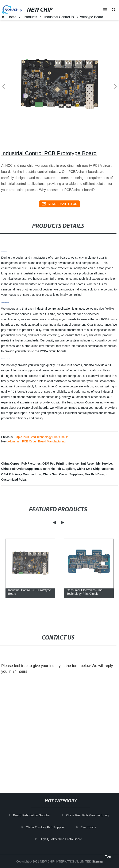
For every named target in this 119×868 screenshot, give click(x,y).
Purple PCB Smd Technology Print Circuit (41, 437)
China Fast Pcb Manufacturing (88, 815)
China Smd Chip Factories (95, 469)
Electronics (89, 827)
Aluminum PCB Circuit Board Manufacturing (37, 441)
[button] (105, 10)
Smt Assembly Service (96, 464)
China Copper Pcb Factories (21, 464)
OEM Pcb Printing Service (61, 464)
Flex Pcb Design (96, 474)
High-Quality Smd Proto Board (62, 839)
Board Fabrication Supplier (32, 815)
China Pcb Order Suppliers (20, 469)
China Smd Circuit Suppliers (63, 474)
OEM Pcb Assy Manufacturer (21, 474)
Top (108, 856)
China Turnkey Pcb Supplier (46, 827)
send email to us (59, 204)
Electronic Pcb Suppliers (58, 469)
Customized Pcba (14, 480)
